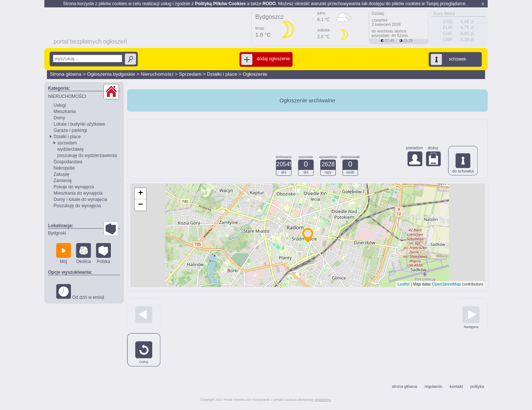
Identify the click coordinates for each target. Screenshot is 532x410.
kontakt (456, 386)
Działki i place (222, 74)
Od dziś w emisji (80, 292)
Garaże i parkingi (70, 130)
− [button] (141, 205)
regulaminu (323, 400)
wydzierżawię (70, 149)
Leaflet (404, 284)
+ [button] (141, 194)
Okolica (83, 254)
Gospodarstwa (68, 162)
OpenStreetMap (447, 284)
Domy (59, 118)
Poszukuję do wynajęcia (77, 206)
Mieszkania (65, 112)
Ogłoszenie (255, 74)
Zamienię (63, 181)
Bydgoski (57, 233)
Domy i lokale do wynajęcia (80, 199)
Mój (64, 254)
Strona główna (66, 74)
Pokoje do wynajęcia (74, 187)
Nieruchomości (157, 74)
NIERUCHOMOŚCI (67, 96)
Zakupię (62, 174)
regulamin (433, 386)
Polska (103, 254)
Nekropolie (64, 168)
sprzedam (67, 143)
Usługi (60, 105)
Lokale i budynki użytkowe (79, 124)
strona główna (404, 386)
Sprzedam (190, 74)
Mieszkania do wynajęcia (78, 193)
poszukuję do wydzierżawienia (87, 156)
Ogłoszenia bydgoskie (111, 74)
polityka (477, 386)
